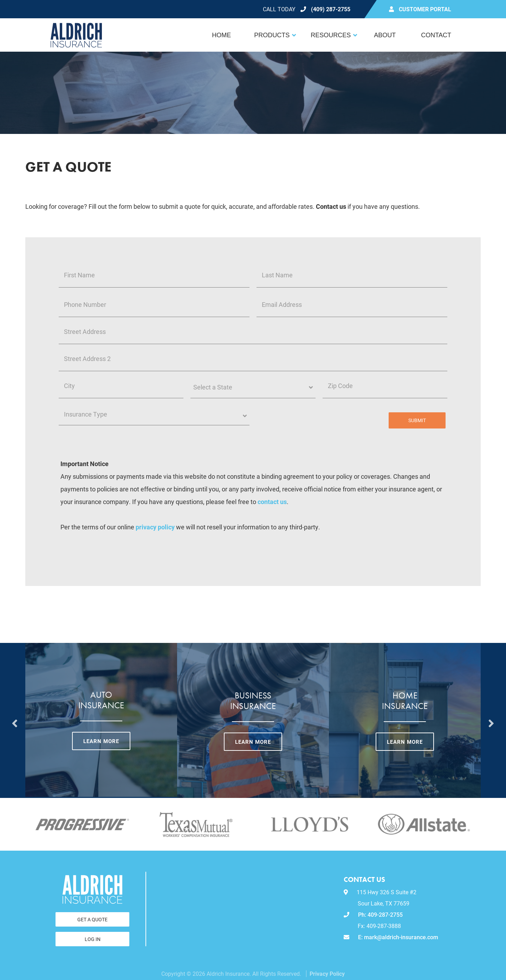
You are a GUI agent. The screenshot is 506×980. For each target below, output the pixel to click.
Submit (417, 420)
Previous (15, 721)
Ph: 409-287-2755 (373, 914)
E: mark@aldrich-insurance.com (391, 937)
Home (221, 35)
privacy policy (155, 527)
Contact (436, 35)
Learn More (101, 741)
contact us (272, 502)
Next (491, 721)
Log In (93, 939)
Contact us (331, 206)
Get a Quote (92, 919)
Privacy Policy (327, 973)
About (385, 35)
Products (272, 35)
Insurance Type (95, 414)
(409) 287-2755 (331, 9)
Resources (331, 35)
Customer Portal (425, 9)
